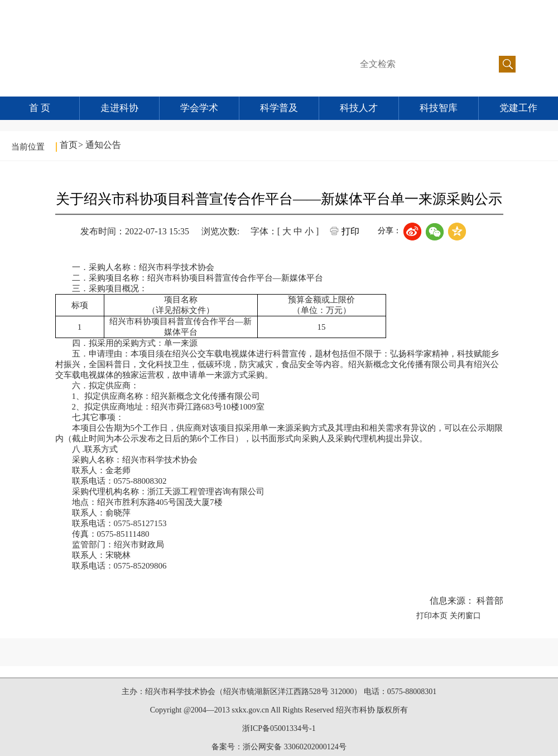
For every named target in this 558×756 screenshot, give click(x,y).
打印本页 (432, 616)
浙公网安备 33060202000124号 (295, 747)
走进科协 (119, 108)
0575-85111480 (123, 534)
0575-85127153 (140, 523)
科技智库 (439, 108)
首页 (69, 145)
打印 (350, 231)
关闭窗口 (465, 616)
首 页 (40, 108)
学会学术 (199, 108)
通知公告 (103, 145)
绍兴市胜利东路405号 (137, 502)
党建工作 (518, 108)
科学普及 (279, 108)
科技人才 (359, 108)
